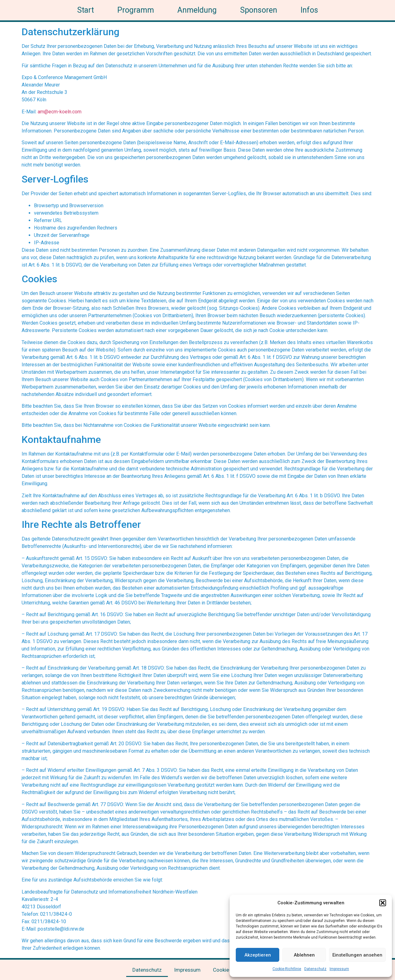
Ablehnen (304, 955)
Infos (309, 10)
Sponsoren (259, 10)
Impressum (339, 969)
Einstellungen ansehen (357, 955)
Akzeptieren (258, 955)
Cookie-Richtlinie (287, 969)
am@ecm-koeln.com (60, 112)
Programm (136, 10)
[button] (383, 903)
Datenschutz (315, 969)
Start (85, 10)
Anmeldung (197, 10)
